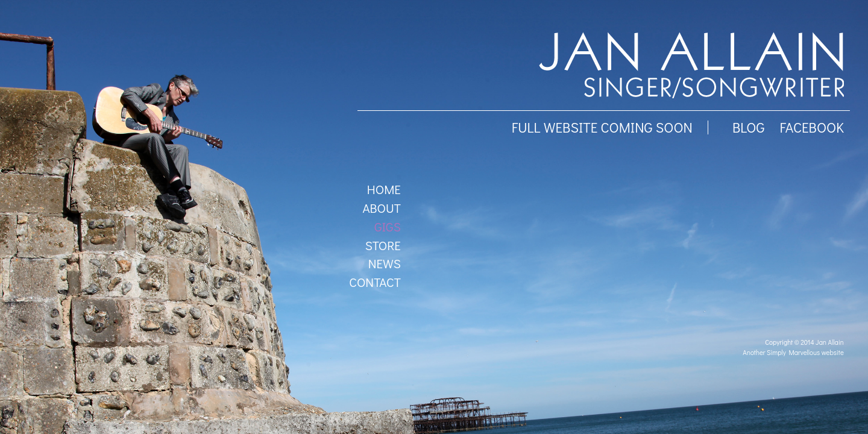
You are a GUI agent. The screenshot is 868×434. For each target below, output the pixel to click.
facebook (811, 127)
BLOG (749, 127)
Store (383, 245)
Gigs (388, 227)
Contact (375, 282)
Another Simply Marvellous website (793, 352)
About (381, 208)
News (385, 263)
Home (384, 189)
